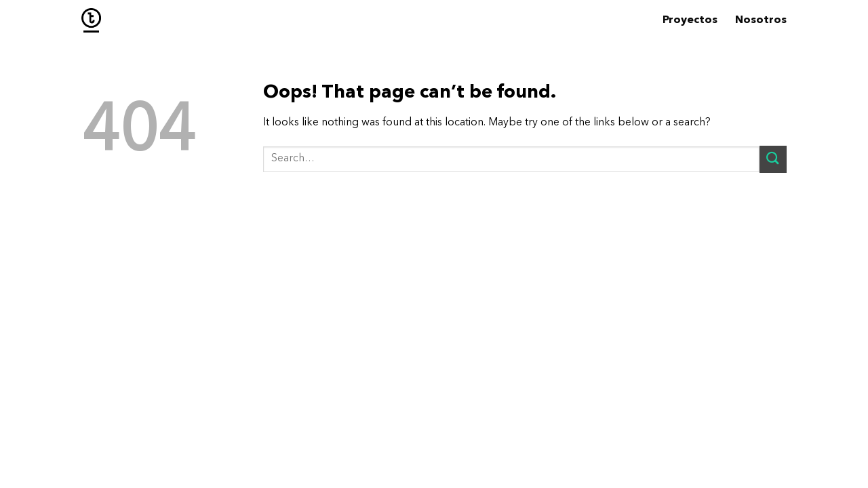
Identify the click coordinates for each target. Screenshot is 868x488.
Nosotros (761, 20)
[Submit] (773, 159)
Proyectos (690, 20)
